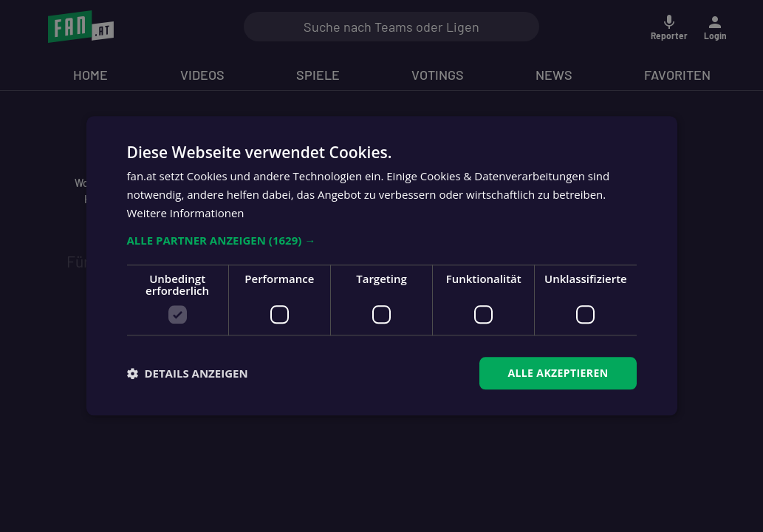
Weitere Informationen (186, 213)
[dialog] (381, 266)
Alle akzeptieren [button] (558, 373)
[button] (382, 240)
